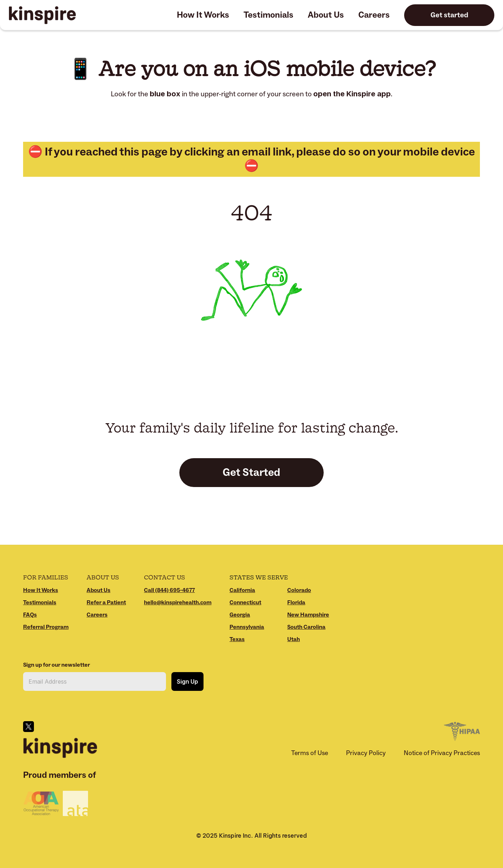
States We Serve (259, 577)
